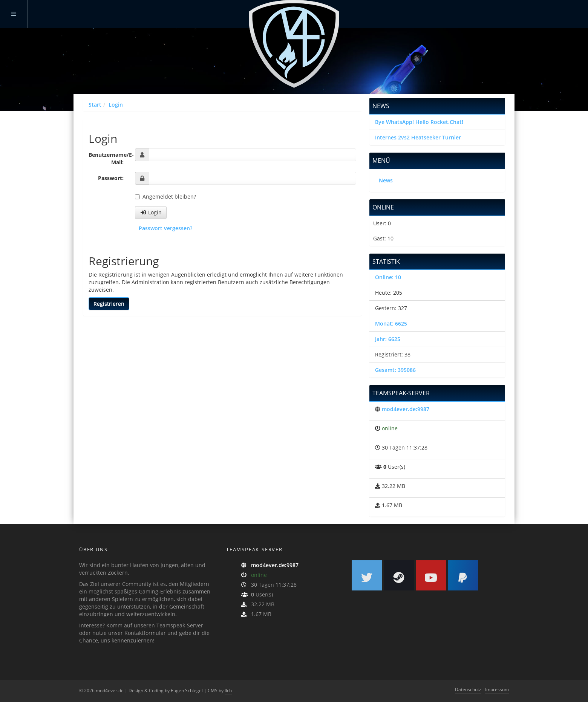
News (386, 180)
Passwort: (111, 178)
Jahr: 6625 (388, 339)
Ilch (228, 691)
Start (95, 105)
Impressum (497, 689)
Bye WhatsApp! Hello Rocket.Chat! (419, 122)
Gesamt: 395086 (395, 370)
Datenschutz (468, 689)
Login (116, 105)
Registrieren (109, 304)
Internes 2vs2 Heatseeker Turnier (418, 137)
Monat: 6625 (391, 323)
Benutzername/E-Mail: (109, 158)
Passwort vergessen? (165, 228)
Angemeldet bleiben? (165, 197)
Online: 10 (388, 277)
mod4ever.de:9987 (406, 409)
